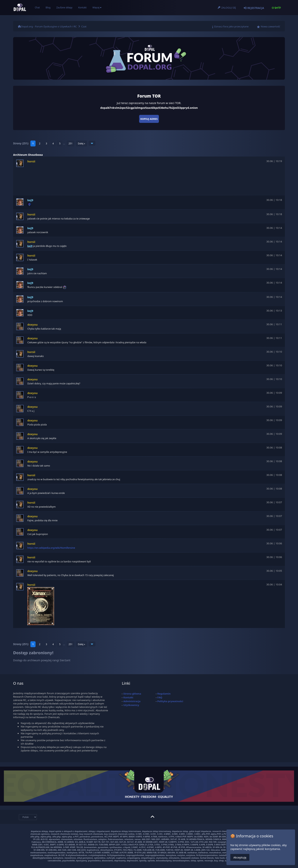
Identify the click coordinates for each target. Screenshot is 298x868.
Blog (48, 8)
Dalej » (82, 143)
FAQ (160, 697)
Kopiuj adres (149, 119)
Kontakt (82, 8)
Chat (37, 8)
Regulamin (164, 694)
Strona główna (132, 694)
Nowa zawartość (270, 26)
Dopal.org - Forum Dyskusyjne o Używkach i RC (49, 26)
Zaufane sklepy (64, 8)
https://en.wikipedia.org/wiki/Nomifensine (51, 548)
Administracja (132, 701)
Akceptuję (240, 857)
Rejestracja (256, 8)
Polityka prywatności (170, 701)
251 (71, 143)
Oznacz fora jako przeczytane (231, 26)
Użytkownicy (131, 705)
